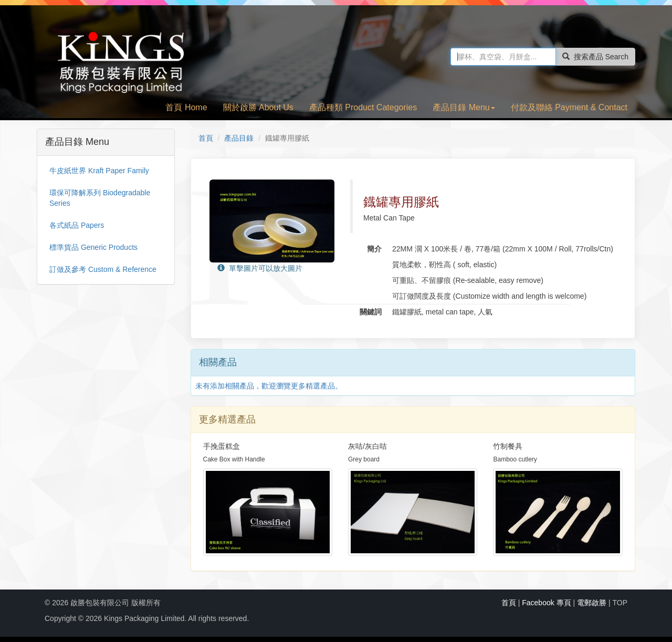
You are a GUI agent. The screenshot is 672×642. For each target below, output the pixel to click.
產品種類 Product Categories (363, 107)
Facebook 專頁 (546, 603)
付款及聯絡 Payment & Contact (569, 107)
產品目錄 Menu (464, 107)
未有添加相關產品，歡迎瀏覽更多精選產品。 (269, 386)
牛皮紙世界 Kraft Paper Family (99, 171)
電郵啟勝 (592, 603)
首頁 (206, 138)
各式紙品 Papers (77, 225)
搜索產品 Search (595, 57)
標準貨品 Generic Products (93, 247)
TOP (620, 603)
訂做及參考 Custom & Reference (103, 269)
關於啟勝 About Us (258, 107)
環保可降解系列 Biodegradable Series (100, 198)
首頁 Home (186, 107)
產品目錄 (239, 138)
